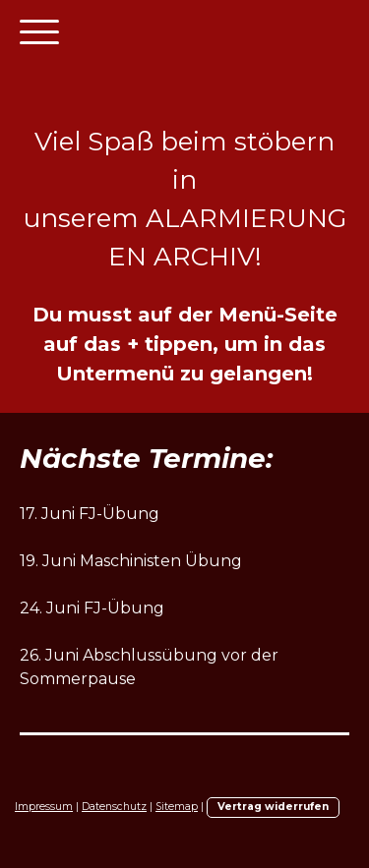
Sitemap (177, 807)
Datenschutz (114, 807)
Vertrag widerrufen (273, 807)
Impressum (44, 807)
